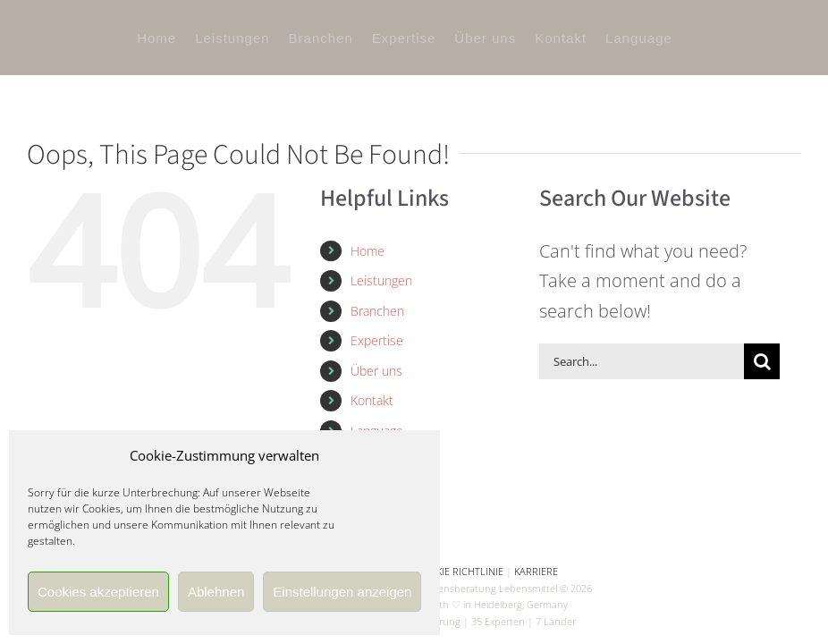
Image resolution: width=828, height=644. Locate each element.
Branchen (377, 311)
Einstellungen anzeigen (342, 592)
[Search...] (642, 361)
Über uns (376, 371)
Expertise (377, 340)
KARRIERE (536, 571)
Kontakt (372, 400)
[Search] (762, 361)
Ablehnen (216, 592)
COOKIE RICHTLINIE (460, 571)
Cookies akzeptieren (98, 592)
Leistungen (381, 280)
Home (368, 251)
